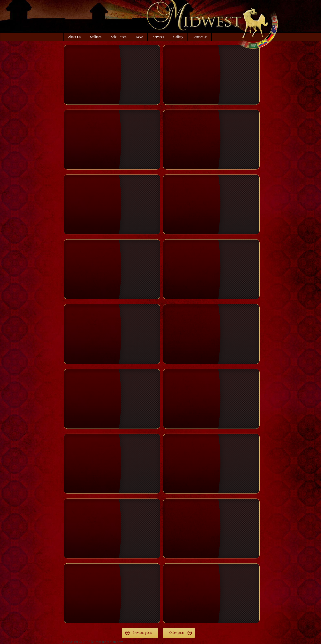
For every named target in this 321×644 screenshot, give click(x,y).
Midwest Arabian (258, 27)
